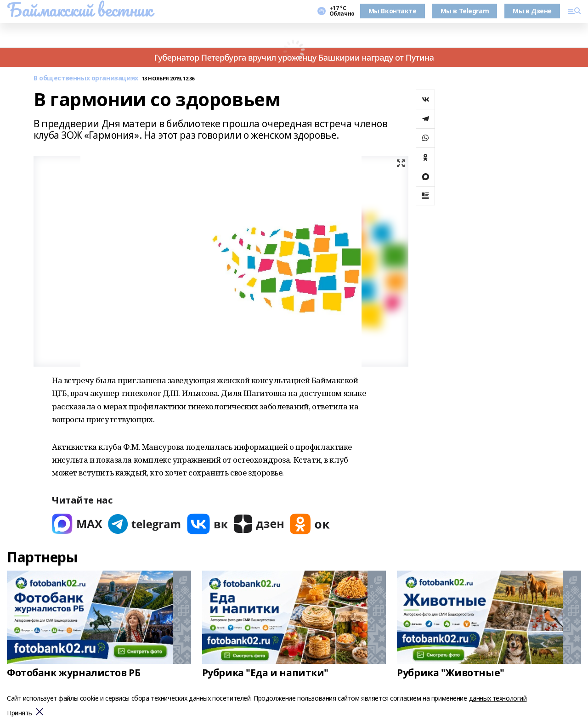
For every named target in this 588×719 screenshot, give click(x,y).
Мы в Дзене (532, 11)
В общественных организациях (86, 78)
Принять (20, 713)
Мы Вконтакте (393, 11)
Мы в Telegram (465, 11)
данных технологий (498, 698)
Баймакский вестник (79, 10)
